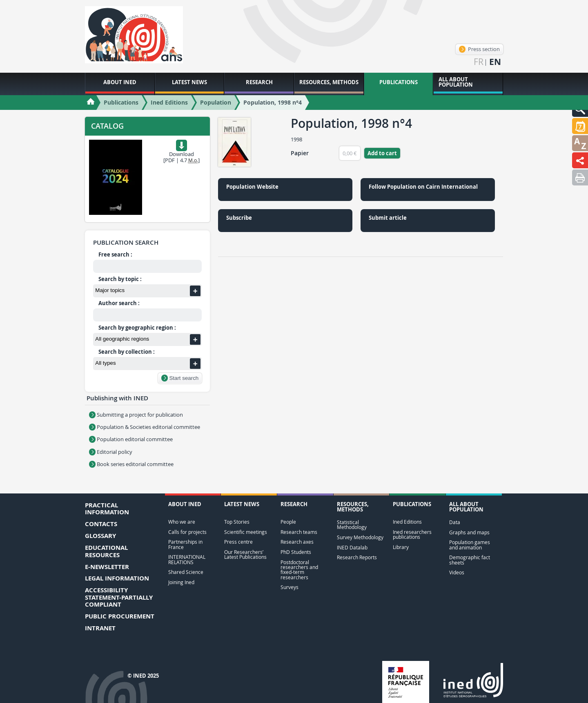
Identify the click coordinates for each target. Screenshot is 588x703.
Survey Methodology (360, 537)
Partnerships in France (185, 544)
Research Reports (357, 557)
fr (479, 62)
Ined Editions (407, 522)
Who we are (182, 522)
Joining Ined (181, 582)
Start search (180, 378)
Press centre (238, 542)
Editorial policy (111, 452)
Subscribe (239, 218)
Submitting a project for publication (136, 415)
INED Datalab (352, 548)
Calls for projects (187, 532)
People (288, 522)
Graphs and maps (469, 532)
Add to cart (382, 153)
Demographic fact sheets (470, 560)
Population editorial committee (131, 439)
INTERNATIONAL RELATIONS (187, 559)
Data (455, 522)
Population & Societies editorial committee (145, 427)
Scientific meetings (246, 532)
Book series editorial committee (131, 464)
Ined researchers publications (412, 535)
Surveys (290, 587)
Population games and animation (470, 545)
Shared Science (186, 572)
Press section (479, 49)
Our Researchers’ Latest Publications (245, 555)
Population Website (252, 187)
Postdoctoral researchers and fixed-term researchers (299, 570)
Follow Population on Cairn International (423, 187)
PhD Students (296, 552)
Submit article (388, 218)
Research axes (297, 542)
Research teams (299, 532)
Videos (457, 572)
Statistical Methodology (352, 525)
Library (401, 547)
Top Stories (237, 522)
